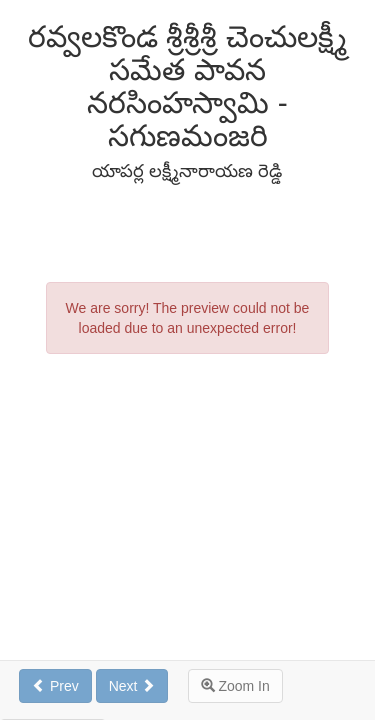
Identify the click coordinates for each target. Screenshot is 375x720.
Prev (55, 686)
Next (132, 686)
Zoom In (235, 686)
